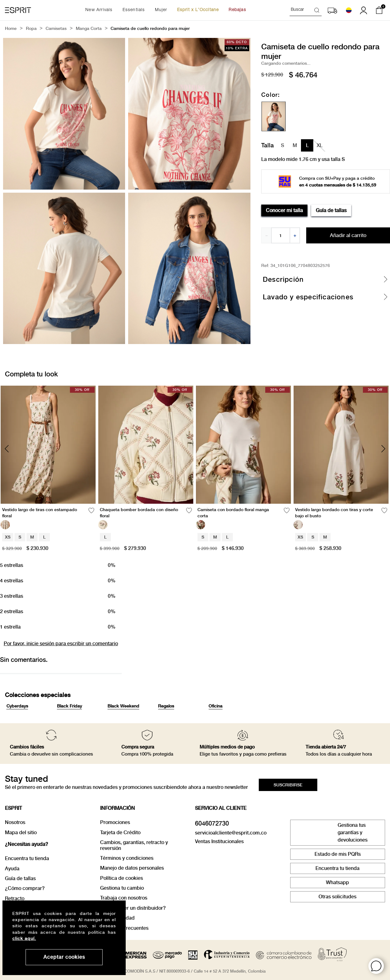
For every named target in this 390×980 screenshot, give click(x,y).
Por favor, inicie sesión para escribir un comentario (61, 644)
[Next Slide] (383, 449)
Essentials (134, 10)
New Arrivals (99, 10)
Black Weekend (123, 706)
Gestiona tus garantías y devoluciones (353, 832)
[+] (295, 236)
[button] (376, 966)
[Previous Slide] (7, 449)
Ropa (31, 29)
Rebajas (237, 10)
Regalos (166, 706)
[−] (266, 236)
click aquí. (24, 938)
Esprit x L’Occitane (198, 10)
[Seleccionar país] (349, 10)
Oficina (215, 706)
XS (8, 537)
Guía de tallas (331, 210)
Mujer (161, 10)
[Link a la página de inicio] (11, 29)
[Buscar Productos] (318, 10)
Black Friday (69, 706)
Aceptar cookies (64, 957)
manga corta (89, 29)
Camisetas (56, 29)
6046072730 (212, 823)
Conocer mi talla (284, 210)
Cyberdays (17, 706)
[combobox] (306, 10)
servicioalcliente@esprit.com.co (231, 833)
